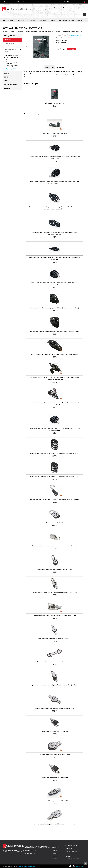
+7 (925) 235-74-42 (30, 853)
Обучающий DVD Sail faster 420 (55, 103)
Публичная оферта (71, 851)
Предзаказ (71, 49)
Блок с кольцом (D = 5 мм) (55, 523)
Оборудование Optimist (12, 45)
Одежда (34, 20)
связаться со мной (10, 2)
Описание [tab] (50, 67)
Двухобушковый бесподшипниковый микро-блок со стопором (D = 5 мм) (54, 546)
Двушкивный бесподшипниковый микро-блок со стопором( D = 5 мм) (55, 616)
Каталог (13, 32)
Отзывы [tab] (60, 67)
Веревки (44, 20)
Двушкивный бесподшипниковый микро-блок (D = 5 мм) (55, 569)
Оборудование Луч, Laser (12, 51)
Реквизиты (69, 848)
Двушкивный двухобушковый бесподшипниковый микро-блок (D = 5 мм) (55, 592)
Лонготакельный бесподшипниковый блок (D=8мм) (55, 801)
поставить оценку (76, 35)
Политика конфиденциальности (27, 866)
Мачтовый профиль (67, 20)
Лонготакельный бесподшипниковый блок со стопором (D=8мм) (55, 824)
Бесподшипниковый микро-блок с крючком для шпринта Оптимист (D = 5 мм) (55, 500)
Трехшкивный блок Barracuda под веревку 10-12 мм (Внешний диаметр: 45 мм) (55, 453)
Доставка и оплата (79, 8)
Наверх (86, 864)
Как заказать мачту (51, 10)
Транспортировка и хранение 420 (12, 66)
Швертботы (23, 20)
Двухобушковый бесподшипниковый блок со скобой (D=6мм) (55, 708)
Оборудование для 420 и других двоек (38, 32)
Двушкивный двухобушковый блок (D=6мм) (55, 731)
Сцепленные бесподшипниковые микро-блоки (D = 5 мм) (55, 662)
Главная (47, 8)
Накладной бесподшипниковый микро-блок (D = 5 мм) (55, 639)
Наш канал (56, 856)
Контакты (66, 8)
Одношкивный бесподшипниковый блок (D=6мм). (55, 755)
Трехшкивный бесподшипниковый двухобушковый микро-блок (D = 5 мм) (55, 685)
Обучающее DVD (56, 32)
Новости (57, 8)
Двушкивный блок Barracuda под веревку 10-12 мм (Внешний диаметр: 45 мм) (55, 308)
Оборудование (9, 20)
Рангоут (81, 20)
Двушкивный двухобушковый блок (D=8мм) (55, 778)
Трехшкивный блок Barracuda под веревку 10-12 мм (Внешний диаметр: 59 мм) (55, 477)
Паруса (53, 20)
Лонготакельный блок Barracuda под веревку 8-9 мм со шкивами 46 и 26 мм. (55, 354)
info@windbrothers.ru (25, 2)
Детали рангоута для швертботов (12, 63)
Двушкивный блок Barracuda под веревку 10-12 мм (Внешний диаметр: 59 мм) (55, 331)
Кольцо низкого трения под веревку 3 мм (55, 133)
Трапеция (9, 60)
